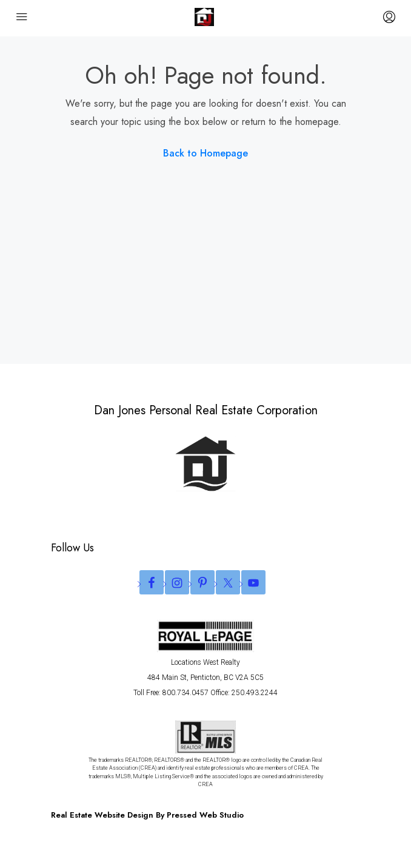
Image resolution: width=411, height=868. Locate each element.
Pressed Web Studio (205, 815)
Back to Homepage (206, 153)
